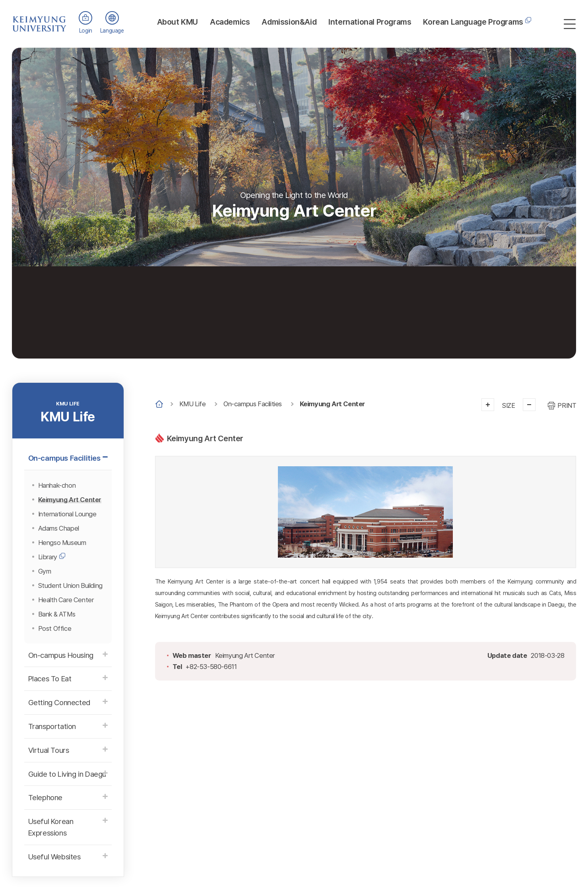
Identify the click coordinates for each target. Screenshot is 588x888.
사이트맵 (570, 24)
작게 (529, 405)
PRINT (567, 405)
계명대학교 (40, 20)
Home (159, 404)
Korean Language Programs (473, 22)
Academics (230, 22)
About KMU (178, 22)
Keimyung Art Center (332, 404)
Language (112, 31)
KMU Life (193, 404)
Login (86, 31)
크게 (488, 405)
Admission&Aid (289, 22)
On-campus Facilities (253, 404)
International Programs (370, 22)
